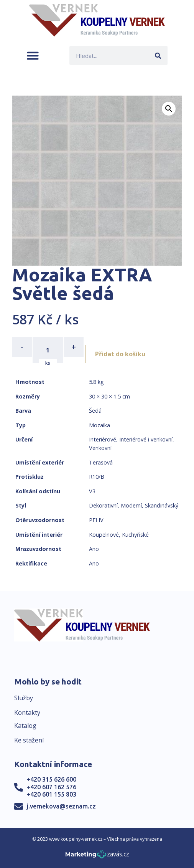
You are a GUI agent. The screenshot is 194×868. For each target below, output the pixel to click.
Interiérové (103, 439)
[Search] (158, 55)
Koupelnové (104, 535)
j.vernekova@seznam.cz (61, 806)
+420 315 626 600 (52, 779)
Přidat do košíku (120, 354)
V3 (92, 491)
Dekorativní (103, 505)
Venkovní (100, 448)
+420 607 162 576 (52, 787)
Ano (94, 549)
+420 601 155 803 (52, 794)
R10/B (97, 477)
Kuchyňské (135, 535)
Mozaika (99, 425)
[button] (33, 55)
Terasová (101, 462)
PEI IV (96, 520)
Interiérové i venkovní (146, 439)
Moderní (131, 505)
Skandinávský (162, 505)
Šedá (95, 411)
